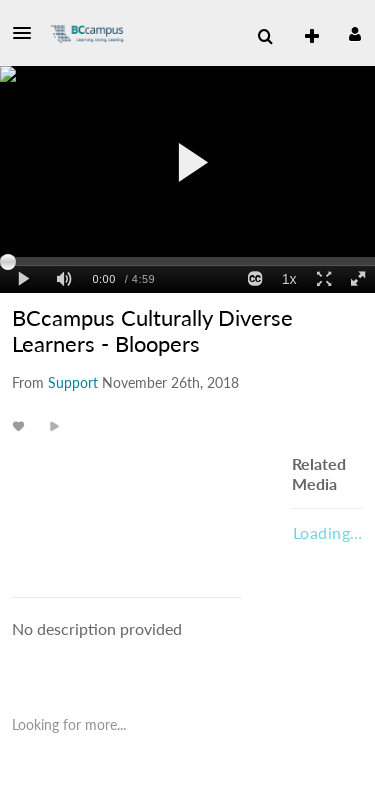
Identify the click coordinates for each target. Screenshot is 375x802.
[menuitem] (304, 37)
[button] (28, 33)
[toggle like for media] (21, 425)
